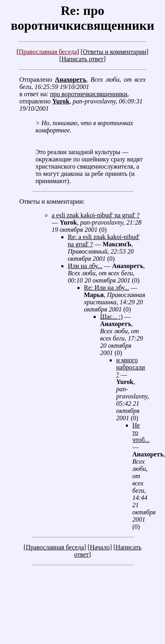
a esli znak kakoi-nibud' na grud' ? (96, 215)
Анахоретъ (70, 79)
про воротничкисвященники (89, 94)
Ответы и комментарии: (52, 201)
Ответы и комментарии (114, 52)
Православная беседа (48, 52)
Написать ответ (82, 59)
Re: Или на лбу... (107, 288)
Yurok (61, 101)
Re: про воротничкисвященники (83, 18)
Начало (100, 547)
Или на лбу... (85, 266)
